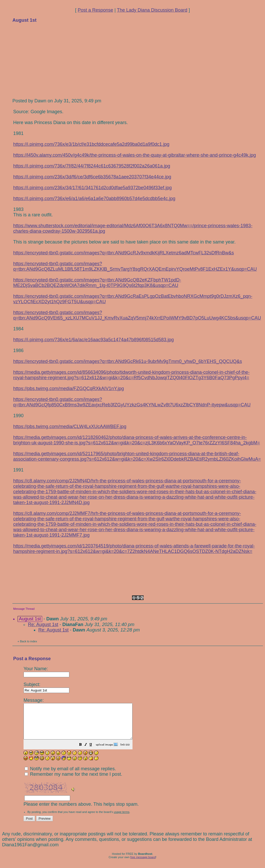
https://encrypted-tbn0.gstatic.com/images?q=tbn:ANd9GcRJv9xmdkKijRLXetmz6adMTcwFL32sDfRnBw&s (124, 253)
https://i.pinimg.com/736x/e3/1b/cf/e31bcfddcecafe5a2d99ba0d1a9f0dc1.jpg (91, 144)
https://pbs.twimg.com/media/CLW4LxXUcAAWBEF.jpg (70, 427)
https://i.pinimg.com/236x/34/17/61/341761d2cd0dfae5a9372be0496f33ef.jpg (92, 188)
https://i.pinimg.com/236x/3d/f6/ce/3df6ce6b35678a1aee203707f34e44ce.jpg (92, 177)
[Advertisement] (51, 60)
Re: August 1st (43, 625)
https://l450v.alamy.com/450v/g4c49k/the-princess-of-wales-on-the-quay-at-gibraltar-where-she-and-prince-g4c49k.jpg (135, 155)
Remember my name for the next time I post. (73, 781)
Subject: (46, 687)
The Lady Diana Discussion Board (152, 10)
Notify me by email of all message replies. (70, 776)
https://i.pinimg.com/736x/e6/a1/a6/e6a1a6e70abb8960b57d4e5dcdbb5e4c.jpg (94, 199)
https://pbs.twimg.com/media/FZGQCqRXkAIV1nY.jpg (69, 389)
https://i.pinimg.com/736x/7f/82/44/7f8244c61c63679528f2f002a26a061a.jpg (92, 166)
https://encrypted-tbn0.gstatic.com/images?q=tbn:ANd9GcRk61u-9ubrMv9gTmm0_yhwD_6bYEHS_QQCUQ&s (128, 361)
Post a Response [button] (95, 10)
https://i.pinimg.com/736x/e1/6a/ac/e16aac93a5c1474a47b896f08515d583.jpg (93, 340)
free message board (143, 864)
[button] (93, 752)
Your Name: (46, 671)
